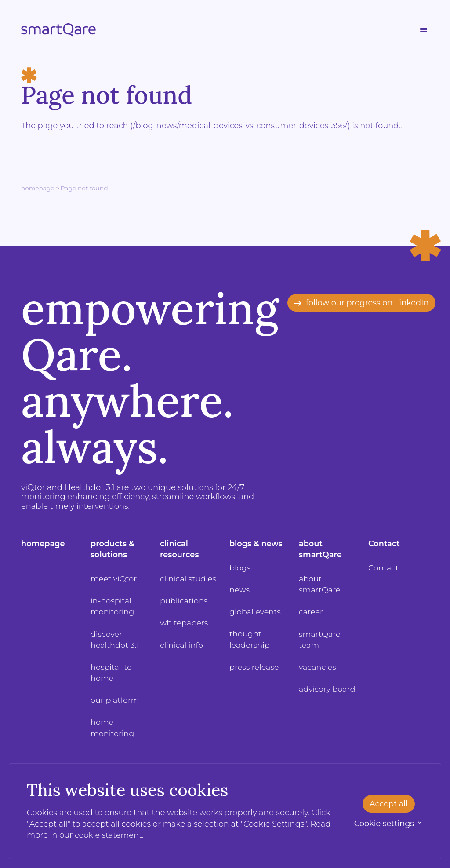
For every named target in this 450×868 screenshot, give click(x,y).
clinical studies (189, 579)
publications (184, 601)
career (311, 612)
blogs (240, 568)
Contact (384, 544)
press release (254, 667)
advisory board (327, 689)
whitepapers (184, 623)
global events (256, 612)
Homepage (38, 188)
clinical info (182, 645)
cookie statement (109, 835)
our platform (115, 700)
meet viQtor (114, 579)
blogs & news (256, 544)
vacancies (318, 667)
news (240, 590)
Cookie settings (384, 823)
